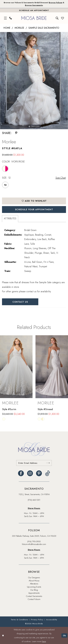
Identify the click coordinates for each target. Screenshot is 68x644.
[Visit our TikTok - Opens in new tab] (48, 473)
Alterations (34, 584)
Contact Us (20, 302)
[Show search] (57, 18)
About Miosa (34, 581)
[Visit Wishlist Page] (63, 18)
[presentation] (16, 367)
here (44, 641)
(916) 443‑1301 (34, 500)
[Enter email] (34, 463)
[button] (5, 18)
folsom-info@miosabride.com (34, 544)
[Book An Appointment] (34, 10)
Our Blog (34, 590)
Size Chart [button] (61, 178)
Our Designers (34, 578)
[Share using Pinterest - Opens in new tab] (16, 133)
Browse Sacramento (34, 5)
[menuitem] (5, 18)
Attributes (10, 219)
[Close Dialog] (3, 635)
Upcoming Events (34, 587)
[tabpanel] (34, 81)
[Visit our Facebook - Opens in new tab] (21, 473)
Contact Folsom (34, 599)
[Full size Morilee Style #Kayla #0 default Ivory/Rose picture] (34, 81)
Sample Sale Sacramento (44, 28)
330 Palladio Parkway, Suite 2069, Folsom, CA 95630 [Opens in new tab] (34, 536)
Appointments (34, 593)
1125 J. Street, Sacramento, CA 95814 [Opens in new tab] (34, 494)
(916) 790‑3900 (34, 541)
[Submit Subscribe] (48, 463)
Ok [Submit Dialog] (64, 635)
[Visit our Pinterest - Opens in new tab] (39, 473)
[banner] (34, 18)
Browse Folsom (56, 3)
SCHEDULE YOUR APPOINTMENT (34, 209)
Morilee (19, 28)
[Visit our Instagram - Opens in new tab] (30, 473)
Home (7, 28)
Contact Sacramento (34, 596)
